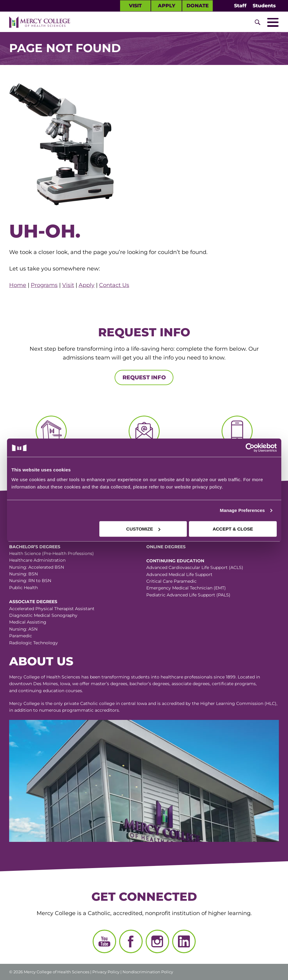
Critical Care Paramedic (171, 581)
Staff (240, 6)
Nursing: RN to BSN (30, 581)
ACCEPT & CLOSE (233, 529)
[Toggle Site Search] (258, 22)
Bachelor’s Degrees (35, 547)
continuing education (41, 691)
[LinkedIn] (184, 941)
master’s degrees (109, 684)
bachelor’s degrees (149, 684)
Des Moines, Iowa (52, 684)
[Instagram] (157, 941)
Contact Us (114, 285)
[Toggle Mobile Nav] (273, 22)
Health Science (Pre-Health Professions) (52, 553)
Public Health (23, 588)
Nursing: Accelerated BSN (37, 567)
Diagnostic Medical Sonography (43, 615)
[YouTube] (104, 941)
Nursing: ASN (23, 629)
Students (264, 6)
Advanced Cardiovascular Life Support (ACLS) (195, 567)
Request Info (144, 377)
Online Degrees (166, 547)
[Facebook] (131, 941)
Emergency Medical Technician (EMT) (186, 588)
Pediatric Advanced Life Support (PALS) (188, 595)
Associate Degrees (33, 602)
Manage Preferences (242, 510)
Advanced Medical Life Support (179, 574)
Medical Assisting (28, 622)
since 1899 (225, 677)
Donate (198, 6)
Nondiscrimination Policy (148, 972)
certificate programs (234, 684)
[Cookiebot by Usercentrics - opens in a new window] (210, 448)
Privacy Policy (106, 972)
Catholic (89, 703)
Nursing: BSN (23, 574)
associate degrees (191, 684)
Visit (135, 6)
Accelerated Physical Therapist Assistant (52, 609)
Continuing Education (175, 561)
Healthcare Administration (37, 560)
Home (18, 285)
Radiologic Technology (34, 643)
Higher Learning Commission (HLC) (238, 703)
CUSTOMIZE (143, 529)
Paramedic (21, 636)
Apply (167, 6)
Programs (44, 285)
